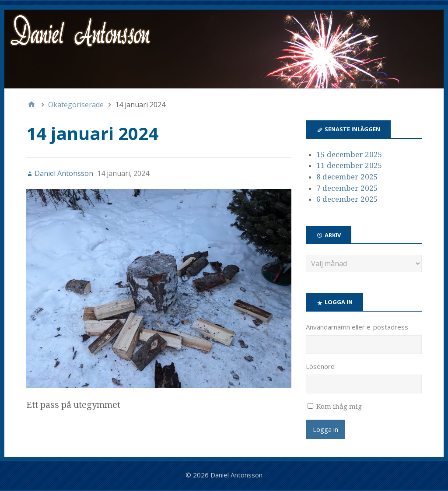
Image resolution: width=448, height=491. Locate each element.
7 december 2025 (347, 188)
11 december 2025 (349, 165)
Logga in (325, 429)
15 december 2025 (349, 154)
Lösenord (320, 366)
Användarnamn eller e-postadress (357, 327)
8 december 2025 (347, 177)
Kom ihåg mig (339, 407)
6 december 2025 (347, 199)
